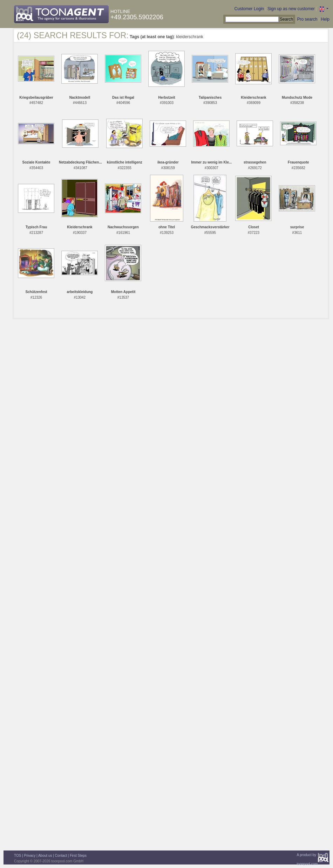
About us (45, 856)
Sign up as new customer (291, 9)
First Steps (78, 856)
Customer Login (249, 9)
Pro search (307, 19)
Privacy (30, 856)
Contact (61, 856)
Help (325, 19)
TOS (18, 856)
